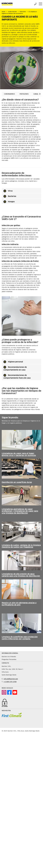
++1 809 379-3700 (10, 682)
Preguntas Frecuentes (9, 660)
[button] (40, 94)
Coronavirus (9, 94)
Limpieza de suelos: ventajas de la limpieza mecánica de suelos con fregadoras (21, 546)
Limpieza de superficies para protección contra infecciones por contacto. (20, 638)
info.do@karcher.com (11, 679)
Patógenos (24, 94)
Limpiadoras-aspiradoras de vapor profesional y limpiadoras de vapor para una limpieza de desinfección (20, 511)
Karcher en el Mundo (9, 657)
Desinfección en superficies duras (17, 482)
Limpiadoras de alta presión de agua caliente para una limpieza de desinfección (21, 575)
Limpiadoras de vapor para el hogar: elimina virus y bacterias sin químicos (19, 454)
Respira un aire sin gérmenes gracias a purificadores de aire (19, 604)
